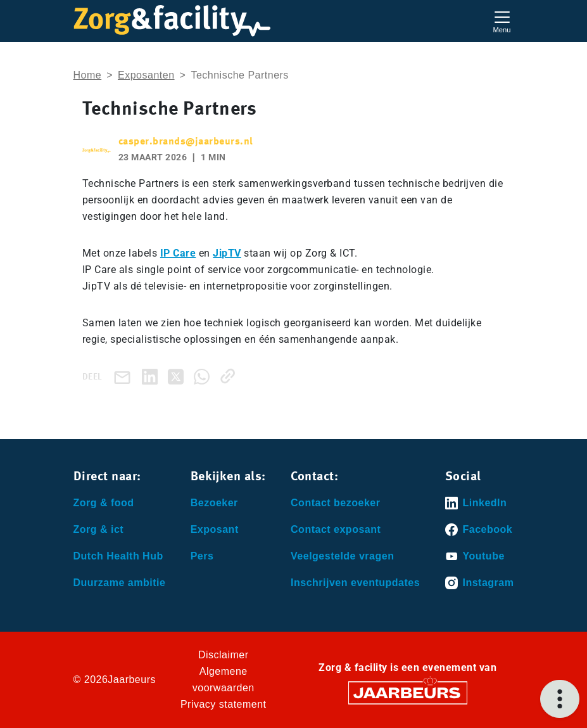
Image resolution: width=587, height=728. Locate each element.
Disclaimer (224, 655)
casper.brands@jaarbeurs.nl (186, 142)
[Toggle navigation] (502, 21)
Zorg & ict (99, 529)
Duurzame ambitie (120, 583)
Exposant (215, 529)
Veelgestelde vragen (342, 556)
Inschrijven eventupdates (355, 583)
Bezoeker (214, 503)
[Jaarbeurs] (408, 692)
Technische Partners (239, 75)
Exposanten (146, 75)
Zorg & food (104, 503)
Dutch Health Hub (118, 556)
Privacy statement (224, 704)
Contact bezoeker (335, 503)
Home (88, 75)
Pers (202, 556)
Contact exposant (336, 529)
